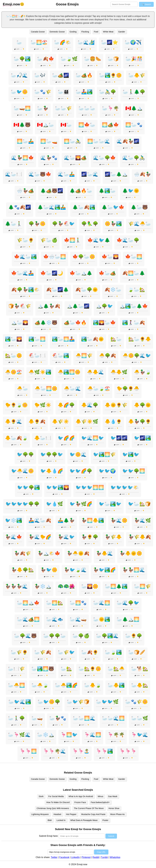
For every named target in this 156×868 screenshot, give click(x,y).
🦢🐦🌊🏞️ (20, 702)
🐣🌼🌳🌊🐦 (137, 356)
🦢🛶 (37, 718)
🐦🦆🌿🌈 (81, 504)
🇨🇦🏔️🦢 (46, 125)
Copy (17, 49)
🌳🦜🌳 (90, 224)
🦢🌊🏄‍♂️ (86, 42)
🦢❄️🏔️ (46, 735)
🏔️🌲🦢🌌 (78, 306)
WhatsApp (115, 857)
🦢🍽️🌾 (16, 669)
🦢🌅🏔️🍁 (28, 603)
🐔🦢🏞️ (61, 356)
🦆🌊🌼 (119, 520)
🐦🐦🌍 (107, 471)
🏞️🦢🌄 (14, 339)
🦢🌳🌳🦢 (55, 636)
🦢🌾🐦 (66, 652)
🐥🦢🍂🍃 (16, 438)
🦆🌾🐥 (113, 537)
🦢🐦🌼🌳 (49, 702)
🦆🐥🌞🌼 (131, 553)
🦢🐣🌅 (16, 685)
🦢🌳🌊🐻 (25, 636)
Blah (50, 820)
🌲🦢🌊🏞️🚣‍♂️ (52, 207)
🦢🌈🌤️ (63, 42)
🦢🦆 (43, 108)
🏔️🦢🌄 (20, 323)
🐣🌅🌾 (84, 356)
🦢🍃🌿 (69, 59)
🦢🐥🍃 (93, 685)
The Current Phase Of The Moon (89, 808)
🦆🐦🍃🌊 (75, 570)
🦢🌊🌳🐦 (128, 603)
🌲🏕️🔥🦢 (81, 191)
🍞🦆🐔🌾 (20, 306)
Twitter (54, 857)
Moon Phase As (117, 814)
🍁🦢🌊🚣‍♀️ (23, 273)
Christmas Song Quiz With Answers (53, 808)
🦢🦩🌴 (110, 108)
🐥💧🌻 (113, 421)
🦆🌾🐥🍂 (140, 537)
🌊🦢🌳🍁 (104, 158)
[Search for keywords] (124, 4)
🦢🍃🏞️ (113, 652)
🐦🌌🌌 (119, 438)
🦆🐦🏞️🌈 (104, 570)
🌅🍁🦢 (87, 125)
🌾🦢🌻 (25, 240)
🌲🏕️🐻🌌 (52, 191)
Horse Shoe (114, 808)
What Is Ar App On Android (81, 796)
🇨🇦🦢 (66, 125)
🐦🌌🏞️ (142, 438)
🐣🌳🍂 (108, 356)
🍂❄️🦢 (113, 290)
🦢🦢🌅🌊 (84, 718)
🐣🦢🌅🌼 (46, 389)
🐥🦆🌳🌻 (140, 421)
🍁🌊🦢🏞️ (25, 257)
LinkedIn (76, 857)
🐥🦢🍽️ (43, 438)
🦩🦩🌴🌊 (55, 751)
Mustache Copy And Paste (93, 814)
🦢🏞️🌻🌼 (110, 75)
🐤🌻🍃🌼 (16, 405)
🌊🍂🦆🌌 (128, 141)
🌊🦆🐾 (49, 158)
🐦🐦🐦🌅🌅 (90, 487)
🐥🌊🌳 (90, 405)
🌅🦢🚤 (49, 141)
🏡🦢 (116, 339)
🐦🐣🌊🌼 (23, 471)
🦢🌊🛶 (78, 619)
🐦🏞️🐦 (131, 454)
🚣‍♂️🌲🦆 (66, 520)
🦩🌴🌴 (116, 735)
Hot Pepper (71, 814)
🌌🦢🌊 (90, 174)
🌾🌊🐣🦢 (140, 224)
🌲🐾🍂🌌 (20, 207)
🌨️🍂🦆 (142, 174)
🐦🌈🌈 (66, 438)
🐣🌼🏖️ (14, 372)
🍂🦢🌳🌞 (87, 290)
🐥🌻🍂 (37, 421)
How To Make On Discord (58, 802)
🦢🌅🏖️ (39, 42)
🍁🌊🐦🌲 (99, 240)
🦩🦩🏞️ (104, 751)
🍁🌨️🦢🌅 (55, 257)
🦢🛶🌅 (22, 108)
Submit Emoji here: (49, 836)
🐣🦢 (23, 389)
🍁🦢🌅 (134, 257)
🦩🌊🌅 (93, 735)
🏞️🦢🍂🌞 (93, 339)
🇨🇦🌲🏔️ (134, 108)
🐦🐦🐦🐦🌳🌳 (23, 504)
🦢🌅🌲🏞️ (116, 586)
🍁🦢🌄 (110, 257)
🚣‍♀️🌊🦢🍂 (40, 520)
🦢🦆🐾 (58, 718)
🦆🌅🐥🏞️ (93, 520)
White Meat (108, 32)
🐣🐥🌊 (95, 372)
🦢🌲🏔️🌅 (128, 619)
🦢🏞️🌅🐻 (43, 669)
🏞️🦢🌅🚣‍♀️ (63, 339)
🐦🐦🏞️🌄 (58, 487)
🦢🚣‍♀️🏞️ (84, 92)
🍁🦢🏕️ (107, 273)
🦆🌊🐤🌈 (40, 537)
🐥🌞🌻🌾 (116, 405)
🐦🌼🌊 (78, 454)
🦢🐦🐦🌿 (107, 702)
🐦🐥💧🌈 (52, 471)
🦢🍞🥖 (137, 652)
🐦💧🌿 (55, 504)
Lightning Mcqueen (40, 814)
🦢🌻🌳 (134, 636)
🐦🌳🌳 (25, 454)
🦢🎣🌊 (19, 75)
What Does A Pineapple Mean (84, 820)
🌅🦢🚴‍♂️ (72, 141)
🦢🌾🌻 (19, 652)
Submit (111, 836)
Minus (100, 796)
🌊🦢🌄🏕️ (75, 158)
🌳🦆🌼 (37, 224)
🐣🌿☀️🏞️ (40, 372)
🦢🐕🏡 (140, 669)
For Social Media (56, 796)
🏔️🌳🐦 (104, 306)
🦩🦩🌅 (28, 751)
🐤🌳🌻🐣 (128, 389)
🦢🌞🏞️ (102, 619)
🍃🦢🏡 (136, 290)
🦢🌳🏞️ (22, 59)
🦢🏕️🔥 (84, 75)
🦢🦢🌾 (63, 108)
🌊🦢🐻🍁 (40, 174)
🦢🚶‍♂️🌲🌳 (134, 92)
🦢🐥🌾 (137, 75)
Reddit (96, 857)
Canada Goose (38, 32)
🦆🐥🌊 (104, 553)
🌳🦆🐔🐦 (63, 224)
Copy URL (101, 852)
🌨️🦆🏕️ (25, 191)
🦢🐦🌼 (19, 92)
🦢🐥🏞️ (116, 685)
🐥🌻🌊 (14, 421)
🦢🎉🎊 (134, 59)
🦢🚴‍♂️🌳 (108, 92)
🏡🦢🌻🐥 (140, 339)
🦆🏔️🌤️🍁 (49, 553)
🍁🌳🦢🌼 (84, 257)
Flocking (85, 32)
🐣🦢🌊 (72, 389)
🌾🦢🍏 (49, 240)
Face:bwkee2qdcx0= (100, 802)
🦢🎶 (40, 75)
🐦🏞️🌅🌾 (104, 454)
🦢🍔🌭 (93, 59)
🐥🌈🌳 (66, 405)
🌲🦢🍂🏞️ (84, 207)
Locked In (61, 820)
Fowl (96, 32)
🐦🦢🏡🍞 (139, 504)
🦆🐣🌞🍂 (78, 553)
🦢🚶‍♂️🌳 (16, 718)
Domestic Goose (57, 32)
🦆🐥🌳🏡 (23, 570)
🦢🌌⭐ (110, 42)
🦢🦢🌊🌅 (113, 718)
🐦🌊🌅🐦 (93, 438)
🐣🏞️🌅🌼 (69, 372)
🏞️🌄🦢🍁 (104, 323)
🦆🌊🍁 (14, 537)
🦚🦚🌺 (66, 586)
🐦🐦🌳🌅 (134, 471)
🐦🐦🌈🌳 (81, 471)
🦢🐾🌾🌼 (136, 702)
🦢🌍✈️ (133, 42)
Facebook (64, 857)
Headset (57, 814)
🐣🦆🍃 (142, 372)
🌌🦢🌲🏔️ (116, 174)
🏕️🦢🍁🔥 (75, 323)
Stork (41, 796)
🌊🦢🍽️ (14, 174)
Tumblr (104, 857)
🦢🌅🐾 (78, 603)
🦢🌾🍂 (43, 652)
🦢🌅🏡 (55, 603)
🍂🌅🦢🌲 (134, 273)
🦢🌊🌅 (102, 603)
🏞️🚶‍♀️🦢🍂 (134, 323)
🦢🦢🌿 (140, 718)
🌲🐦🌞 (131, 191)
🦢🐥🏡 (140, 685)
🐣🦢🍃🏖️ (99, 389)
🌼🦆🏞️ (113, 224)
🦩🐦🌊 (140, 735)
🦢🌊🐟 (55, 619)
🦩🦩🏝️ (81, 751)
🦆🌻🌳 (90, 537)
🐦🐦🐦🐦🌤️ (125, 487)
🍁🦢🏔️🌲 (81, 273)
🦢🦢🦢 (87, 108)
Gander (122, 32)
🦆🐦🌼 (49, 570)
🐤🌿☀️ (43, 405)
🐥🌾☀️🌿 (87, 421)
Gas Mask (113, 796)
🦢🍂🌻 (90, 652)
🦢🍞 (113, 59)
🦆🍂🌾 (23, 553)
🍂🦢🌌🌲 (57, 290)
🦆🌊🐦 (66, 537)
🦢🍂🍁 (46, 59)
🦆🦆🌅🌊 (134, 570)
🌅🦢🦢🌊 (99, 141)
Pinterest (86, 857)
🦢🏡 (66, 669)
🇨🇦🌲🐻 (22, 125)
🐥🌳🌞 (142, 405)
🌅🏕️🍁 (110, 125)
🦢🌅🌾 (142, 586)
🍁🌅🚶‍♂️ (72, 240)
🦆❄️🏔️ (43, 586)
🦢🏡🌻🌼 (90, 669)
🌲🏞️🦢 (107, 191)
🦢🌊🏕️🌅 (28, 619)
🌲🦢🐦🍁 (113, 207)
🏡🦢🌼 (14, 356)
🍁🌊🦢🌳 (128, 240)
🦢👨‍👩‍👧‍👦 (63, 92)
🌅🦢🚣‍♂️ (25, 141)
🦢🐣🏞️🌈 (66, 685)
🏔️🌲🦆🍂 (49, 306)
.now (11, 4)
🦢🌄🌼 (90, 586)
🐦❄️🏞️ (14, 520)
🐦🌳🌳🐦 (52, 454)
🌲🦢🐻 (139, 207)
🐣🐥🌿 (119, 372)
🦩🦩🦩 (128, 751)
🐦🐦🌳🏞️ (28, 487)
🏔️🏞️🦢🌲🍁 (134, 306)
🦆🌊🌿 (142, 520)
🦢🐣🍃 (40, 685)
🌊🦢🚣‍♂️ (66, 174)
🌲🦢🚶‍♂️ (14, 224)
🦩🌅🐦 (69, 735)
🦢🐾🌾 (43, 92)
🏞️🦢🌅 (37, 339)
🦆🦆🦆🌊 (16, 586)
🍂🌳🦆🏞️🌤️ (25, 290)
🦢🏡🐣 (116, 669)
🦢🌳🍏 (81, 636)
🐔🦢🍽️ (37, 356)
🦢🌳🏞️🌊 (107, 636)
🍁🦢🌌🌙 (52, 273)
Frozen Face (80, 802)
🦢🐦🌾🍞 (78, 702)
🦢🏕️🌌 (61, 75)
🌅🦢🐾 (134, 125)
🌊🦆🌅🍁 (23, 158)
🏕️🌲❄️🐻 (46, 323)
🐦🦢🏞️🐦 (110, 504)
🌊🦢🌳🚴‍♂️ (134, 158)
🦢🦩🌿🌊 (19, 735)
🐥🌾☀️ (61, 421)
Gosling (73, 32)
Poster (105, 820)
